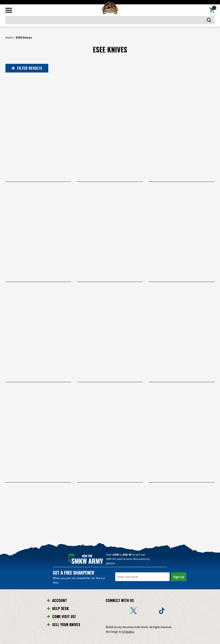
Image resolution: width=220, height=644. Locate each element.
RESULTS (27, 68)
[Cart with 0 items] (212, 10)
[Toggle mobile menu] (9, 10)
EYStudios (128, 632)
